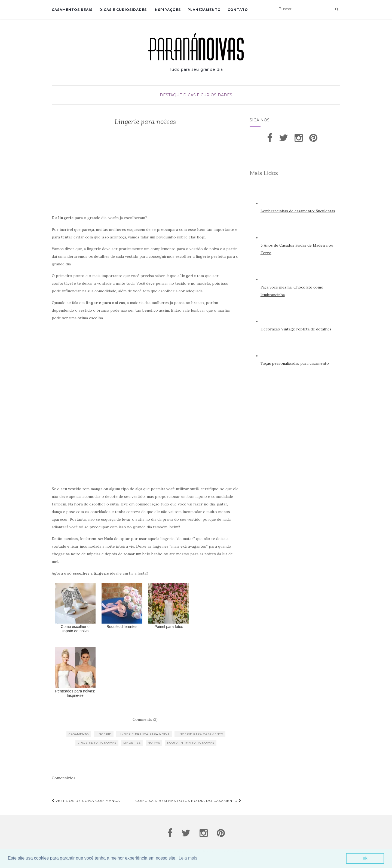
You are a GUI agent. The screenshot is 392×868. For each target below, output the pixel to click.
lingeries (132, 743)
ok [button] (365, 858)
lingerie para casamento (200, 734)
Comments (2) (145, 719)
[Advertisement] (145, 172)
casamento (79, 734)
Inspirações (167, 10)
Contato (238, 10)
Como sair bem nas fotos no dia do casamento (188, 801)
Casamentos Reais (72, 10)
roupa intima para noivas (191, 743)
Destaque (171, 95)
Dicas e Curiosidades (123, 10)
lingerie (104, 734)
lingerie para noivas (97, 743)
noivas (154, 743)
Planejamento (204, 10)
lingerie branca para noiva (144, 734)
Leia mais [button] (188, 858)
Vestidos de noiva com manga (86, 801)
